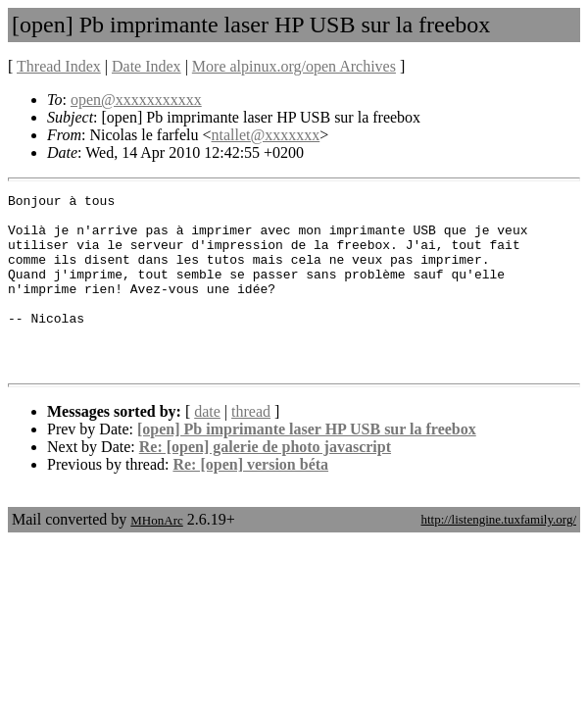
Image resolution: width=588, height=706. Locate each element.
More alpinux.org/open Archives (294, 66)
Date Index (147, 66)
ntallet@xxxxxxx (266, 135)
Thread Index (59, 66)
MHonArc (156, 555)
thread (251, 447)
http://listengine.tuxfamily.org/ (498, 555)
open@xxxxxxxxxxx (136, 100)
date (207, 447)
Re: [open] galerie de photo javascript (265, 482)
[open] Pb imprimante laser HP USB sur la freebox (307, 464)
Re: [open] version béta (250, 500)
